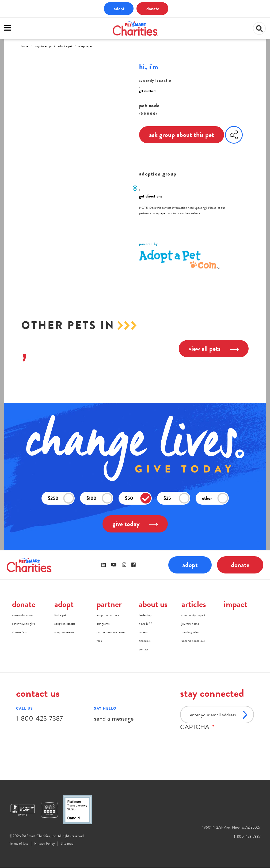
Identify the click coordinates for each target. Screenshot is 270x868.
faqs (99, 641)
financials (145, 641)
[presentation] (221, 741)
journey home (190, 624)
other (215, 498)
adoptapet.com (163, 213)
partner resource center (111, 632)
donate (153, 8)
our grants (103, 624)
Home (25, 46)
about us (153, 604)
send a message (114, 718)
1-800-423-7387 (39, 718)
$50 (138, 498)
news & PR (146, 624)
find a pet (60, 615)
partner (109, 604)
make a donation (22, 615)
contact (144, 649)
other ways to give (23, 624)
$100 (100, 498)
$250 (61, 498)
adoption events (64, 632)
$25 (177, 498)
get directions (148, 91)
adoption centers (65, 624)
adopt (119, 8)
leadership (145, 615)
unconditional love (193, 641)
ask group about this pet (182, 135)
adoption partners (108, 615)
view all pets (214, 349)
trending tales (190, 632)
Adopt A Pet (65, 46)
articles (194, 604)
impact (235, 604)
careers (143, 632)
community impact (193, 615)
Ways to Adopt (43, 46)
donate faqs (19, 632)
